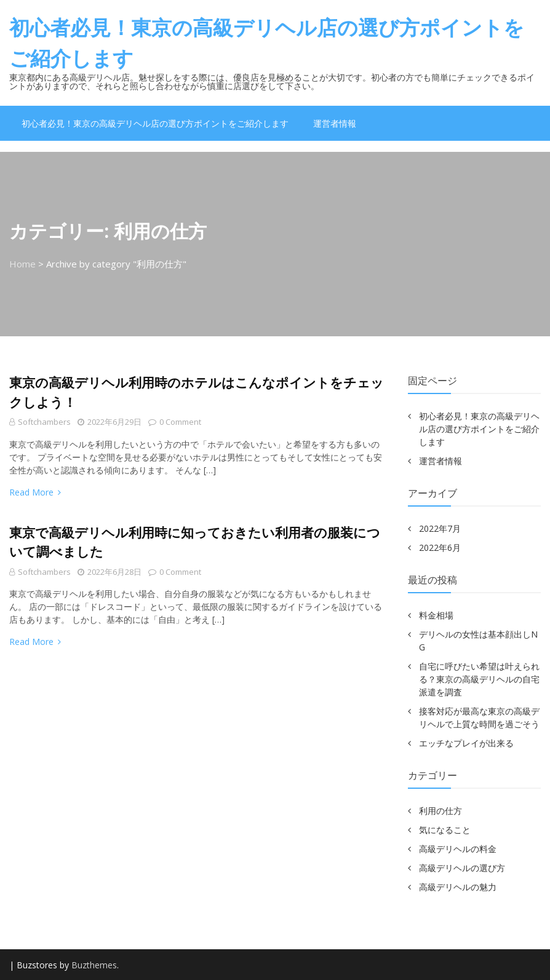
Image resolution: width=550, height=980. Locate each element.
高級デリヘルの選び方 (462, 868)
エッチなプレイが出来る (466, 743)
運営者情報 (335, 123)
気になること (445, 830)
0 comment (175, 422)
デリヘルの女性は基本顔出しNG (478, 641)
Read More (35, 492)
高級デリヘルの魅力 (458, 887)
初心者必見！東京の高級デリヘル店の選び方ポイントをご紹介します (267, 43)
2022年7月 (440, 528)
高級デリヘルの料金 (458, 849)
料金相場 (436, 615)
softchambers (44, 422)
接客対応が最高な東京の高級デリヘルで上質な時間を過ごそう (479, 717)
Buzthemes (94, 965)
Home (22, 264)
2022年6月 (440, 547)
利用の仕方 (440, 811)
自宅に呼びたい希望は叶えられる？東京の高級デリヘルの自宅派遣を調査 (479, 679)
